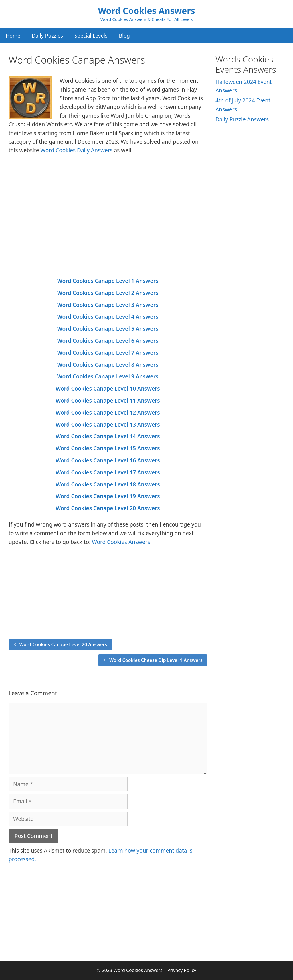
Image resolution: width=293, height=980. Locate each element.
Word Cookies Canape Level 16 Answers (108, 460)
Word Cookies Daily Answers (76, 150)
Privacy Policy (182, 970)
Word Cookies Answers (146, 11)
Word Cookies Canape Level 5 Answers (108, 329)
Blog (124, 36)
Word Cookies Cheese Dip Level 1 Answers (156, 660)
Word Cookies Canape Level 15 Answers (108, 448)
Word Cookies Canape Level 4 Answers (108, 317)
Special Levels (91, 36)
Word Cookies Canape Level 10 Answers (108, 389)
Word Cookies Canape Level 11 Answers (108, 401)
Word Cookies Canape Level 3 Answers (108, 305)
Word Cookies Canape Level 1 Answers (108, 281)
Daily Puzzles (47, 36)
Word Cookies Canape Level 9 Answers (108, 376)
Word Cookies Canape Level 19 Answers (108, 496)
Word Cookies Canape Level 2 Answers (108, 293)
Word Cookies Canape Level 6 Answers (108, 341)
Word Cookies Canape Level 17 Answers (108, 472)
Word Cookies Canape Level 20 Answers (108, 508)
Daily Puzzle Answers (242, 119)
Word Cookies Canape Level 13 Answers (108, 425)
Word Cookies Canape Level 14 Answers (108, 436)
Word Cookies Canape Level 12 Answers (108, 413)
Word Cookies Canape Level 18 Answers (108, 484)
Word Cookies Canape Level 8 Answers (108, 365)
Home (13, 36)
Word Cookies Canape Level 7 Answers (108, 353)
